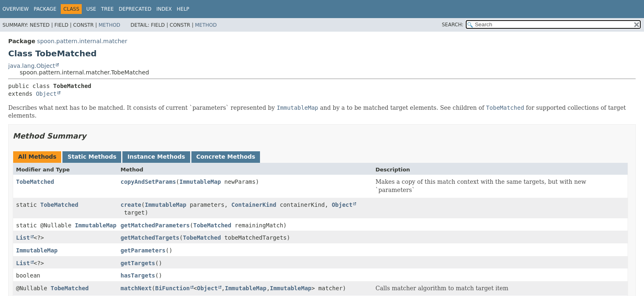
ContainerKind (254, 205)
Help (183, 9)
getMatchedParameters (155, 225)
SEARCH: (453, 25)
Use (91, 9)
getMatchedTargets (150, 238)
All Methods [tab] (37, 157)
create (131, 205)
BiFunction (172, 288)
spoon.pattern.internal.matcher (82, 41)
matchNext (136, 288)
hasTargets (138, 275)
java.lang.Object (32, 66)
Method (109, 25)
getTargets (138, 263)
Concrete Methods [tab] (226, 157)
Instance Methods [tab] (156, 157)
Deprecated (135, 9)
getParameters (143, 250)
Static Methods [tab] (92, 157)
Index (164, 9)
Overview (16, 9)
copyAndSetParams (148, 182)
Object (46, 94)
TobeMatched (35, 182)
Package (45, 9)
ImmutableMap (200, 182)
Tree (107, 9)
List (23, 238)
